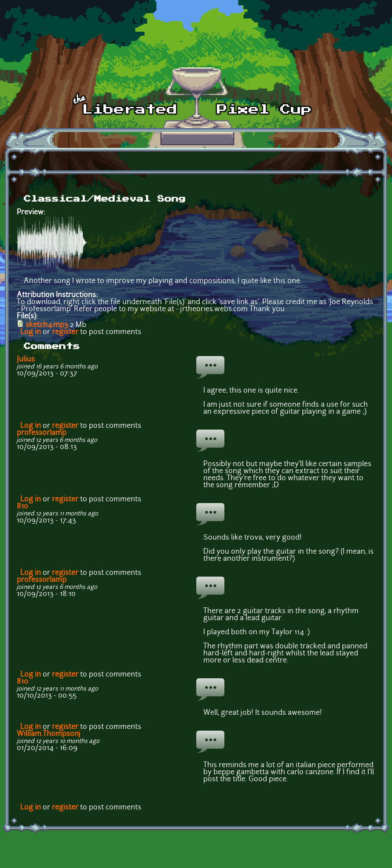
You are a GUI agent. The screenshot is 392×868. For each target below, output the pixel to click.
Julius (26, 360)
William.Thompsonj (49, 734)
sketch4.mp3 (47, 325)
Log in (31, 332)
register (65, 332)
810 (22, 507)
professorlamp (42, 433)
